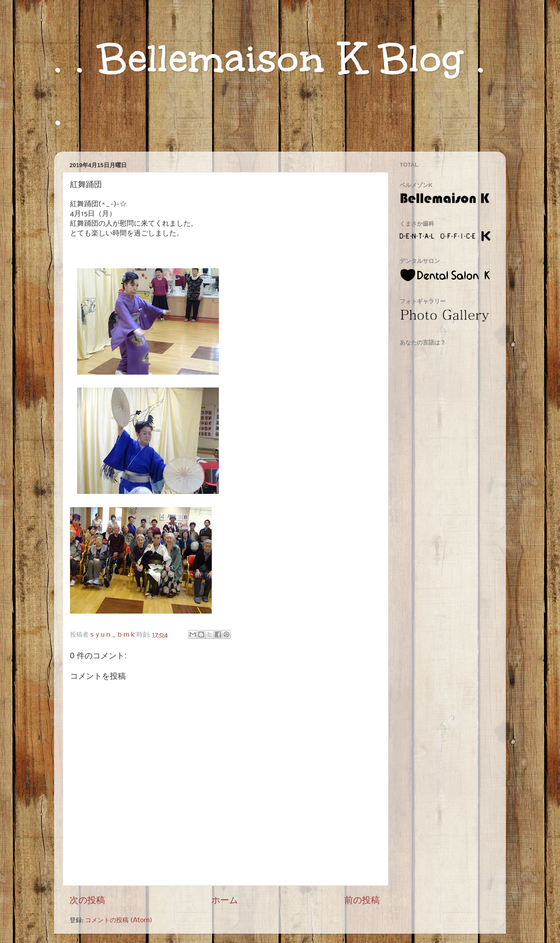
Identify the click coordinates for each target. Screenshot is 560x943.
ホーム (225, 901)
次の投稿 (87, 901)
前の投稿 (362, 901)
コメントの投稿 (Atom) (119, 920)
